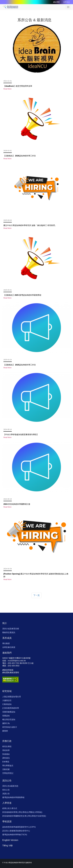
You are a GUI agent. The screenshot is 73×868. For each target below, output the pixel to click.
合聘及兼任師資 (9, 647)
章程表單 (6, 750)
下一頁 (37, 595)
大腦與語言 (7, 700)
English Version (10, 840)
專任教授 (6, 643)
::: (21, 6)
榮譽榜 (5, 731)
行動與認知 (7, 704)
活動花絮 (6, 769)
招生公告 (6, 790)
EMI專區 (6, 762)
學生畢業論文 (8, 766)
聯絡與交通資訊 (9, 632)
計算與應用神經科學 (11, 708)
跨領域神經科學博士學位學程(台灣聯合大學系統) (22, 812)
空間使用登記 (8, 773)
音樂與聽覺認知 (9, 712)
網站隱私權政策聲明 (11, 673)
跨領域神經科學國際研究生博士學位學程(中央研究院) (24, 816)
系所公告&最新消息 (10, 786)
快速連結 (6, 754)
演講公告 (6, 794)
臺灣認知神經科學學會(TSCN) (15, 835)
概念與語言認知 (9, 720)
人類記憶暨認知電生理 (12, 697)
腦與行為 (6, 723)
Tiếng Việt (7, 845)
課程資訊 (6, 758)
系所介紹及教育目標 (11, 629)
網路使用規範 (8, 670)
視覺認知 (6, 716)
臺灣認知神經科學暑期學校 (13, 797)
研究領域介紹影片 (10, 727)
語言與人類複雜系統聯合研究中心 (16, 831)
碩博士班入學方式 (10, 808)
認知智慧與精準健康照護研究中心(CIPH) (19, 827)
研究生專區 (7, 747)
